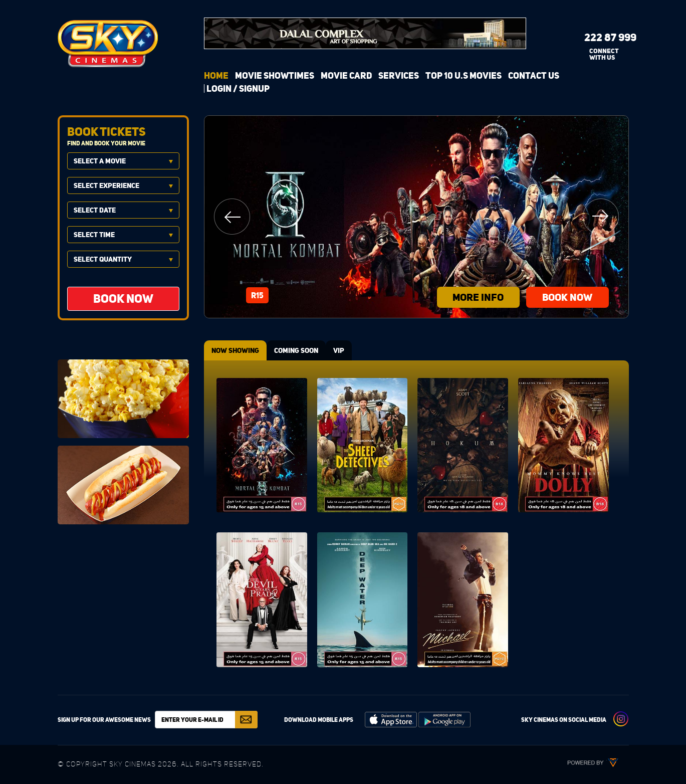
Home (216, 75)
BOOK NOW (567, 297)
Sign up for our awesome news (104, 720)
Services (399, 75)
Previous (232, 217)
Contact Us (534, 75)
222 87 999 (603, 37)
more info (478, 297)
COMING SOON (296, 350)
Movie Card (346, 75)
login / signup (238, 88)
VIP (339, 350)
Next (601, 217)
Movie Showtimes (275, 75)
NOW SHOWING (235, 350)
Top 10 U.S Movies (464, 75)
